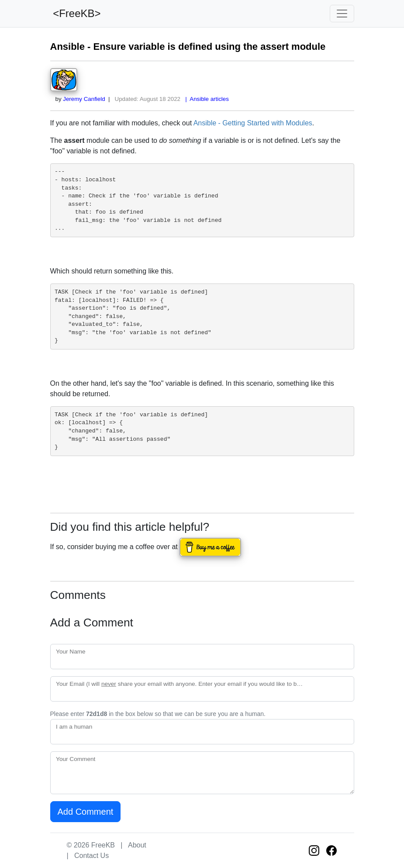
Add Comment (86, 812)
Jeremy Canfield (84, 99)
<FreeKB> (76, 13)
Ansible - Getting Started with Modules (253, 123)
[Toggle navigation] (342, 14)
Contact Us (92, 856)
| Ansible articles (205, 99)
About (137, 845)
